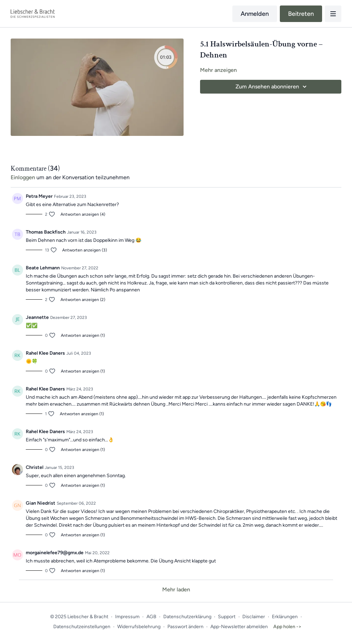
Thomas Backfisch (46, 232)
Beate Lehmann (43, 268)
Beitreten (301, 14)
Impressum (127, 617)
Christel (35, 467)
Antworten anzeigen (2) (83, 300)
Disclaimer (254, 617)
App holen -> (287, 627)
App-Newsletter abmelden (239, 627)
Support (227, 617)
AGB (151, 617)
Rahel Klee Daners (45, 353)
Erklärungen (285, 617)
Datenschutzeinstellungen (82, 627)
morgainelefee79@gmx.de (55, 553)
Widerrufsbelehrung (139, 627)
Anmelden (255, 14)
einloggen (23, 177)
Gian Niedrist (41, 503)
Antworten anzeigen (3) (85, 250)
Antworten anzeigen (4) (83, 214)
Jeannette (37, 317)
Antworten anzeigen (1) (83, 335)
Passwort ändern (185, 627)
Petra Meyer (39, 196)
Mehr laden (176, 589)
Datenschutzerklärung (187, 617)
